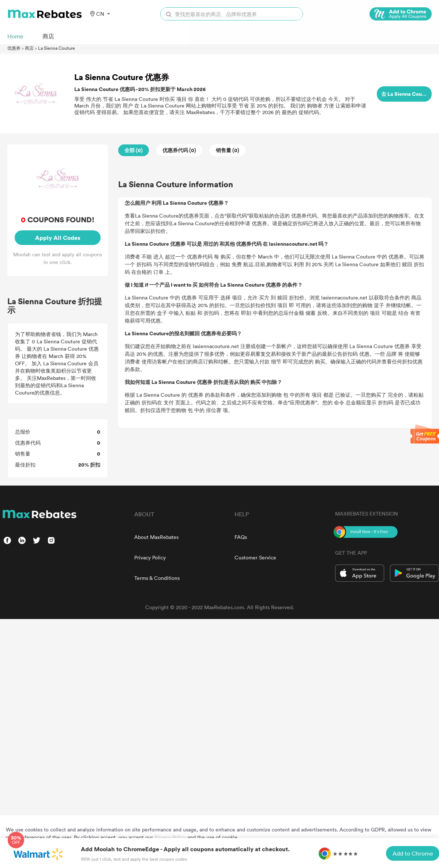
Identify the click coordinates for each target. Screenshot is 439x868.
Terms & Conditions (157, 578)
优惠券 (14, 48)
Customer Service (255, 557)
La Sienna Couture (57, 48)
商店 (29, 48)
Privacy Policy (150, 557)
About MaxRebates (156, 537)
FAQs (241, 537)
